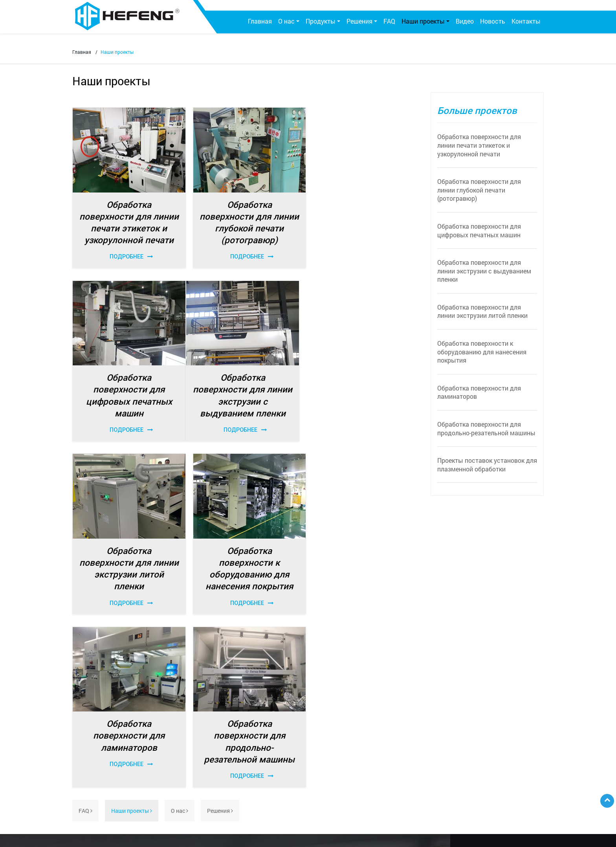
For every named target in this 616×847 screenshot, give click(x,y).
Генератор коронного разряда (198, 727)
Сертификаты (96, 726)
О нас (180, 633)
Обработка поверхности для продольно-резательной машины (486, 428)
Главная (260, 21)
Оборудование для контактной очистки (210, 791)
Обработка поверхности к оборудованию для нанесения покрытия (482, 352)
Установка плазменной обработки (203, 779)
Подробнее (128, 256)
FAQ (389, 21)
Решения (220, 633)
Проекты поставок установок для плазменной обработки (487, 465)
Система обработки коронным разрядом (212, 714)
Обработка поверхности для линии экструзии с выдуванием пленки (484, 271)
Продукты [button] (321, 21)
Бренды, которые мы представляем (205, 817)
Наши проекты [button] (423, 21)
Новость (493, 21)
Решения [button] (359, 21)
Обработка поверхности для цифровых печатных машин (479, 230)
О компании (94, 714)
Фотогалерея (95, 739)
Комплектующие (181, 764)
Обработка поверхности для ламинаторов (479, 392)
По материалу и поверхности (331, 714)
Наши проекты (132, 633)
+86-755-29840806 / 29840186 (443, 755)
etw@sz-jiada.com (427, 778)
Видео (465, 21)
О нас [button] (286, 21)
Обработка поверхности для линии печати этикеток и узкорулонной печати (479, 145)
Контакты (526, 21)
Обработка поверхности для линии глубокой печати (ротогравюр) (479, 190)
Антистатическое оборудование (201, 804)
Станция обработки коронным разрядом (212, 736)
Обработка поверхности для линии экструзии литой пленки (482, 311)
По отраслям (310, 726)
